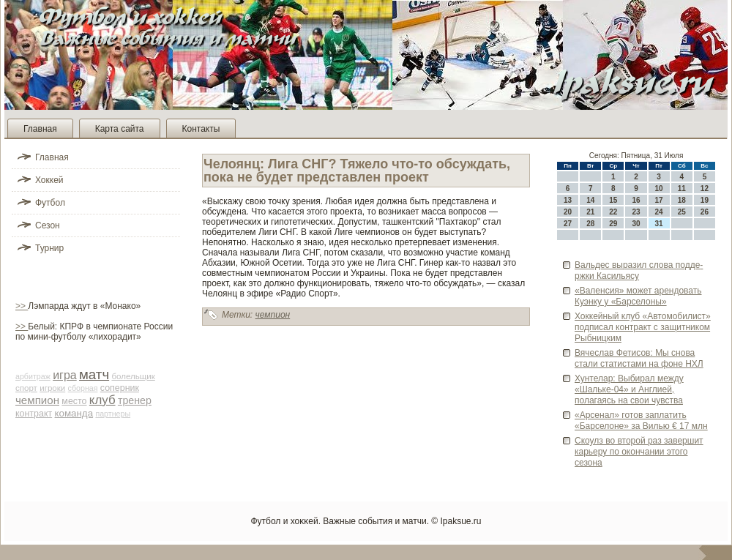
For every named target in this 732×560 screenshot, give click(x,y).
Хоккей (49, 180)
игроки (52, 388)
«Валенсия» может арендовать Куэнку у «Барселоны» (638, 296)
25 (682, 212)
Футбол (50, 203)
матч (94, 374)
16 (636, 200)
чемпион (37, 400)
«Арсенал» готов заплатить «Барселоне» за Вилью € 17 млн (641, 421)
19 (705, 200)
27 (568, 224)
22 (613, 212)
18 (682, 200)
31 (659, 224)
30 (636, 224)
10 (659, 188)
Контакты (201, 129)
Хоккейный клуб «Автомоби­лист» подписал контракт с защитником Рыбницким (643, 327)
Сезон (48, 225)
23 (636, 212)
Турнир (49, 248)
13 (568, 200)
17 (659, 200)
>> (22, 306)
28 (590, 224)
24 (659, 212)
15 (613, 200)
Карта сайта (120, 129)
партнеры (113, 414)
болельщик (133, 376)
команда (74, 413)
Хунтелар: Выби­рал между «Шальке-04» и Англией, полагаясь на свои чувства (629, 389)
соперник (120, 388)
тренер (135, 400)
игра (65, 375)
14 (590, 200)
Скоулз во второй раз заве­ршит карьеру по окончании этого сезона (639, 452)
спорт (26, 388)
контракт (34, 414)
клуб (102, 400)
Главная (40, 129)
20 (568, 212)
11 (682, 188)
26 (705, 212)
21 (590, 212)
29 (613, 224)
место (74, 401)
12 (705, 188)
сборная (83, 388)
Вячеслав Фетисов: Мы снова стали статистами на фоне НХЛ (639, 358)
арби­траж (33, 376)
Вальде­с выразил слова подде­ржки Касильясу (639, 270)
